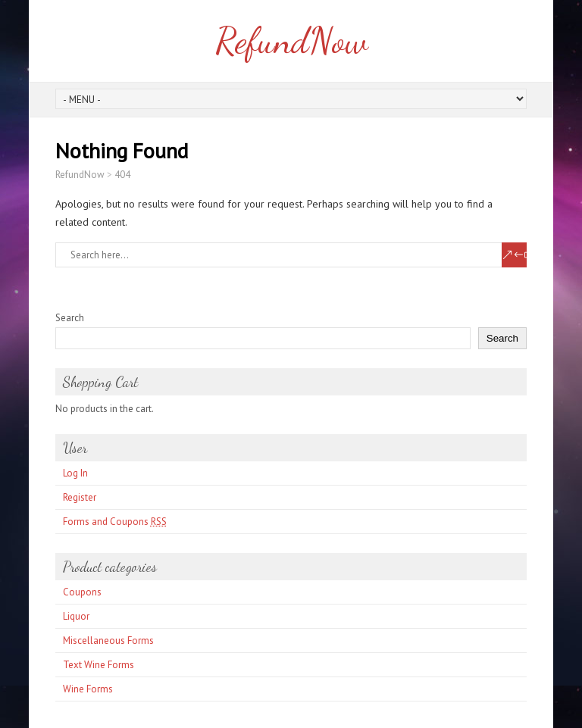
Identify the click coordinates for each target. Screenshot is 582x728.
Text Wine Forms (99, 665)
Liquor (76, 616)
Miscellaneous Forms (108, 641)
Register (80, 497)
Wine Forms (88, 689)
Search (70, 318)
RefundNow (291, 41)
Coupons (82, 592)
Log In (75, 473)
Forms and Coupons (115, 522)
